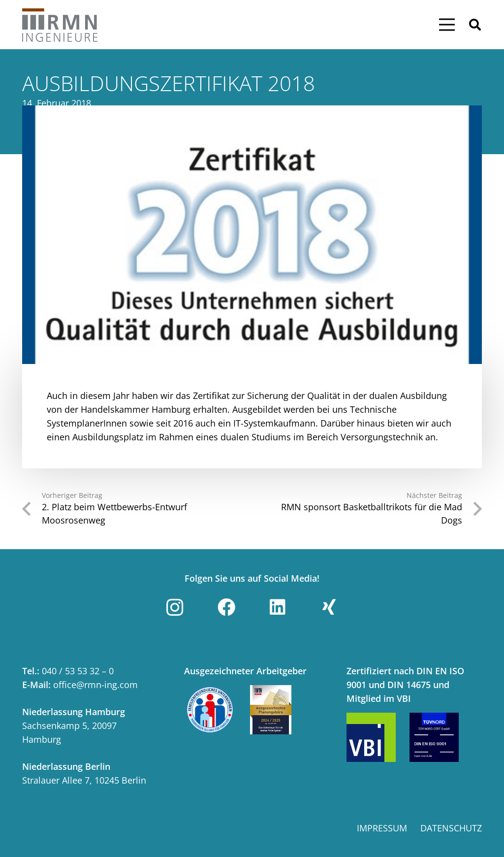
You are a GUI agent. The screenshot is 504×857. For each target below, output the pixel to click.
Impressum (382, 828)
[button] (475, 25)
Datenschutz (451, 828)
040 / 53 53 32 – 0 (78, 671)
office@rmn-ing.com (95, 685)
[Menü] (447, 25)
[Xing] (329, 607)
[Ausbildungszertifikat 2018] (252, 235)
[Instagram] (175, 607)
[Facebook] (226, 607)
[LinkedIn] (278, 607)
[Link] (60, 25)
